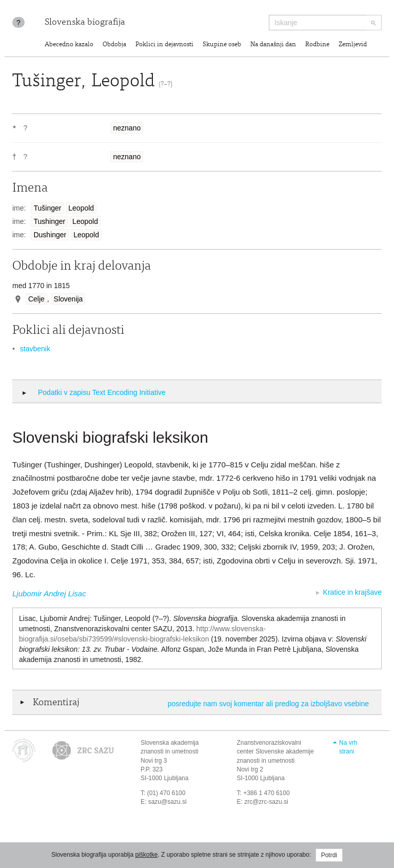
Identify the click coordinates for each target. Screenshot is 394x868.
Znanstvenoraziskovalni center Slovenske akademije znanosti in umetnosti (275, 751)
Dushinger (50, 235)
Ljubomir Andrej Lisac (49, 593)
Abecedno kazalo (69, 45)
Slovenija (68, 299)
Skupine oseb (222, 45)
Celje (36, 299)
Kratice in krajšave (352, 592)
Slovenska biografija (85, 23)
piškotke (146, 855)
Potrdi (329, 855)
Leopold (81, 208)
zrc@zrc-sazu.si (266, 802)
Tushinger (49, 221)
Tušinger (47, 208)
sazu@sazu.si (168, 802)
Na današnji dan (273, 45)
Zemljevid (353, 45)
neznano (127, 128)
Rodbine (317, 45)
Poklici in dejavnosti (164, 45)
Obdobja (114, 45)
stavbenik (35, 349)
